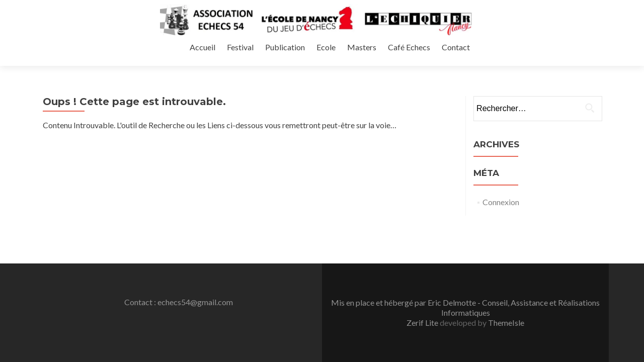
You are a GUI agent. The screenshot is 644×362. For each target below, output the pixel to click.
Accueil (350, 57)
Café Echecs (549, 57)
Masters (504, 57)
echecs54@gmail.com (195, 227)
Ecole (469, 57)
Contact (595, 57)
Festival (387, 57)
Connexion (501, 174)
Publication (430, 57)
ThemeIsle (506, 247)
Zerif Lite (423, 247)
